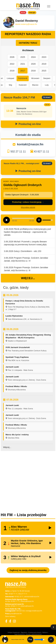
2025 (23, 57)
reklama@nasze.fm (27, 601)
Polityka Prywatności (14, 632)
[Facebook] (6, 621)
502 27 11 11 (18, 152)
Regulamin (24, 632)
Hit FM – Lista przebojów (24, 515)
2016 (33, 71)
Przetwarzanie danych (35, 632)
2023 (44, 57)
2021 (23, 64)
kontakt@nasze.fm (30, 144)
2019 (44, 64)
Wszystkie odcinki (28, 207)
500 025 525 (21, 611)
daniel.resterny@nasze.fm (26, 24)
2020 (33, 64)
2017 (23, 71)
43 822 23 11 (19, 597)
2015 (44, 71)
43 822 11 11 (15, 601)
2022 (12, 64)
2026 (12, 57)
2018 (12, 71)
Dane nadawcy (10, 616)
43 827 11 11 (41, 152)
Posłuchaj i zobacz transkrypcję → (28, 202)
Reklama (45, 632)
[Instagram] (14, 621)
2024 (33, 57)
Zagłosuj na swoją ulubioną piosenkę (28, 570)
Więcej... (28, 278)
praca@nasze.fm (16, 614)
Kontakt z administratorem (34, 634)
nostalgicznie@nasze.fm (34, 611)
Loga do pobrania (19, 634)
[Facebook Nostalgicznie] (10, 621)
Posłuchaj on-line (28, 124)
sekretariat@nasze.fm (32, 597)
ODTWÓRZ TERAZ (28, 43)
